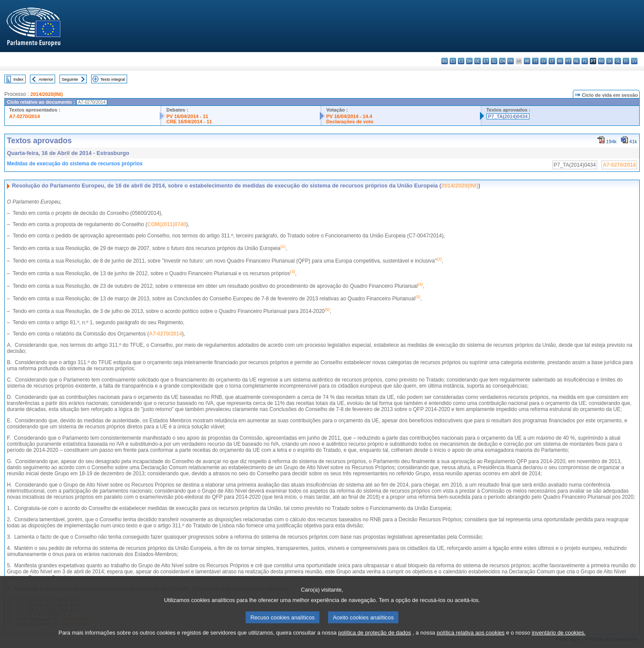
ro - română (601, 61)
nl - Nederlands (577, 61)
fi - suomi (626, 61)
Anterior (46, 79)
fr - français (511, 61)
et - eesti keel (486, 61)
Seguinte (70, 79)
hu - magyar (560, 61)
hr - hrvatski (527, 61)
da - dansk (469, 61)
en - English (502, 61)
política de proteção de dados (375, 643)
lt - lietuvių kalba (552, 61)
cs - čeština (461, 61)
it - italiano (535, 61)
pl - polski (585, 61)
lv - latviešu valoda (544, 61)
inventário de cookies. (559, 643)
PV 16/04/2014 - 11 (187, 116)
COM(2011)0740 (166, 224)
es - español (453, 61)
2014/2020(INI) (47, 94)
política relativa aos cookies (471, 643)
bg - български (445, 61)
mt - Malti (568, 61)
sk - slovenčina (609, 61)
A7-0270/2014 (25, 116)
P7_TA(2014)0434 (508, 116)
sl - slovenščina (618, 61)
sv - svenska (634, 61)
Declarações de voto (350, 122)
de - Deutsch (478, 61)
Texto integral (113, 79)
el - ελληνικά (494, 61)
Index (18, 79)
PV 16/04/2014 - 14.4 (349, 116)
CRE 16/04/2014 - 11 (189, 122)
